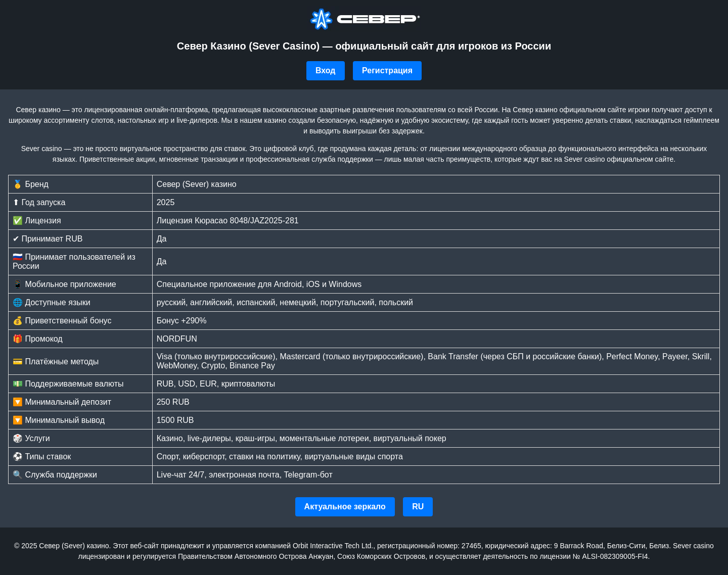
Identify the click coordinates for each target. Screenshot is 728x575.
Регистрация (387, 70)
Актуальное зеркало (345, 507)
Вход (326, 70)
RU (418, 507)
